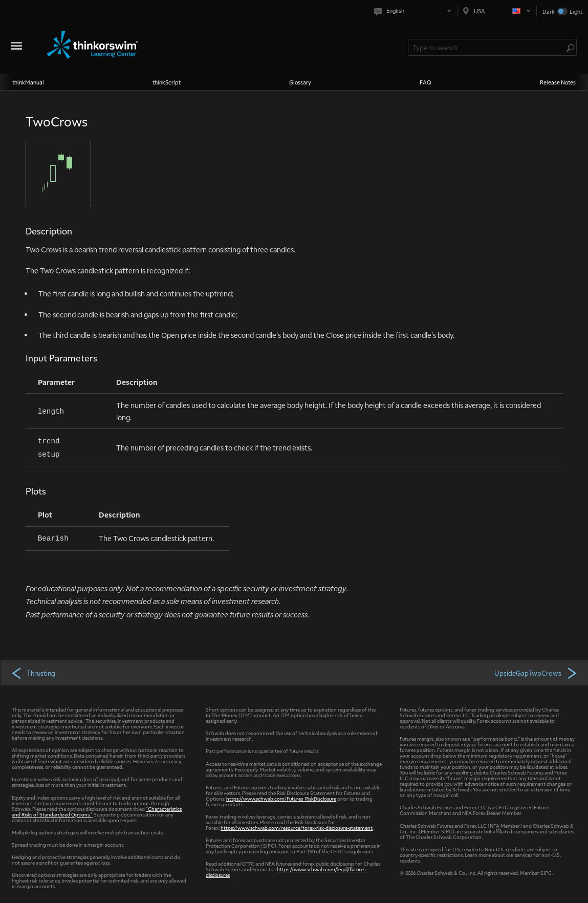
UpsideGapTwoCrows (536, 673)
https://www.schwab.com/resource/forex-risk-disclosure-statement (297, 827)
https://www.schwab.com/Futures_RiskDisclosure (281, 798)
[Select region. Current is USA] (497, 11)
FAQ (426, 82)
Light (576, 12)
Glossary (300, 82)
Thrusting (33, 673)
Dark (549, 12)
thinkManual (28, 82)
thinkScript (167, 82)
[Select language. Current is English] (415, 11)
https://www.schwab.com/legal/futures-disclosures (286, 872)
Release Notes (558, 82)
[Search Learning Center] (487, 47)
